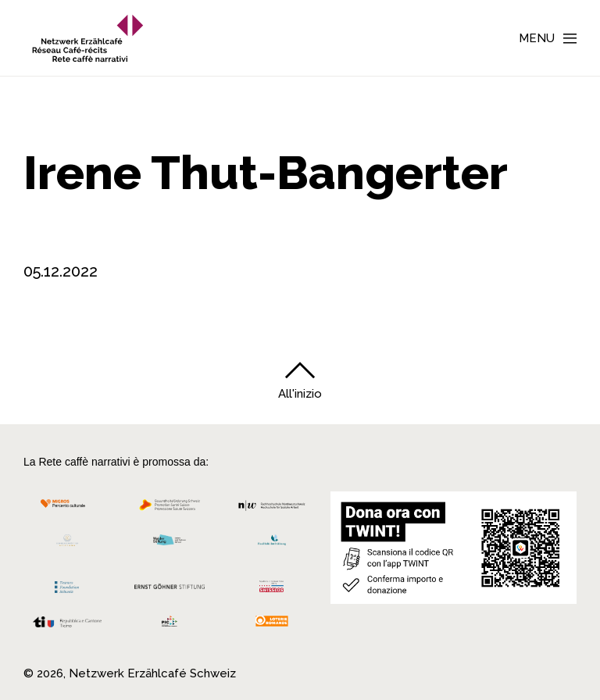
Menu (537, 38)
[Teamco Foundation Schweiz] (67, 585)
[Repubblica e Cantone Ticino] (67, 626)
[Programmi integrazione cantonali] (170, 625)
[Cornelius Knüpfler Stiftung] (67, 544)
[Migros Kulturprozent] (67, 509)
